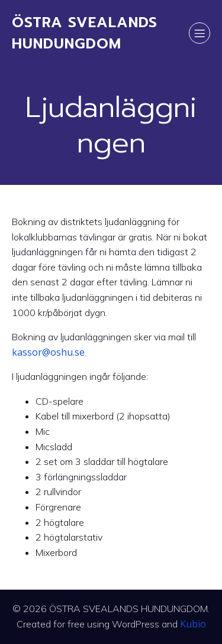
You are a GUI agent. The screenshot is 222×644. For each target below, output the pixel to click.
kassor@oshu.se (48, 352)
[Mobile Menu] (200, 33)
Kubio (193, 624)
